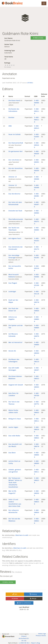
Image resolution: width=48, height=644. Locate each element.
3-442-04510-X (37, 362)
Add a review (38, 38)
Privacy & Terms (41, 636)
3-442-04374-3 (37, 302)
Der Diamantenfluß (16, 143)
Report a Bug (36, 643)
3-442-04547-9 (37, 370)
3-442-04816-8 (37, 429)
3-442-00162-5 (37, 241)
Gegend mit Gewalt (16, 385)
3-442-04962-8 (37, 521)
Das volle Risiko (14, 436)
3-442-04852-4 (37, 438)
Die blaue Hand (14, 100)
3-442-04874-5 (37, 446)
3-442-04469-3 (37, 328)
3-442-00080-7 (37, 230)
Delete (15, 599)
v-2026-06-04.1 (24, 643)
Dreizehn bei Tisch (15, 211)
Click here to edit (22, 535)
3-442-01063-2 (37, 137)
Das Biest (12, 453)
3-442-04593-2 (37, 387)
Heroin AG (12, 351)
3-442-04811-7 (37, 421)
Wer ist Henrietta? (15, 342)
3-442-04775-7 (37, 404)
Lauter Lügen (13, 427)
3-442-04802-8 (37, 412)
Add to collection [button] (24, 603)
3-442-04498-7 (37, 345)
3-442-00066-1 (37, 213)
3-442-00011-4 (37, 111)
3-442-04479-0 (37, 336)
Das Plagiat (13, 283)
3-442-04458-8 (37, 311)
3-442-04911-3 (37, 472)
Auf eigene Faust (15, 238)
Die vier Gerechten (16, 168)
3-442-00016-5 (37, 145)
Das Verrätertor (14, 194)
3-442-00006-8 (37, 103)
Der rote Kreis (14, 160)
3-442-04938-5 (37, 493)
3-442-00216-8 (37, 268)
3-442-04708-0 (37, 396)
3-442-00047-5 (37, 204)
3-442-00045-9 (37, 196)
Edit (15, 594)
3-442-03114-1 (37, 294)
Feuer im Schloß (14, 134)
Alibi (10, 126)
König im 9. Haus (15, 419)
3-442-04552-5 (37, 379)
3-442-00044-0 (37, 179)
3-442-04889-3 (37, 455)
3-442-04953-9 (37, 502)
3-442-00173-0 (37, 249)
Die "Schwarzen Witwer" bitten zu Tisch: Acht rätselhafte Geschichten (15, 483)
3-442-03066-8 (37, 277)
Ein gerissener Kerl (15, 151)
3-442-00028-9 (37, 154)
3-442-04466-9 (37, 319)
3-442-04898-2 (37, 463)
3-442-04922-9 (37, 480)
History (33, 594)
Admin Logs (42, 634)
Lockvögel (12, 292)
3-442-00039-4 (37, 171)
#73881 (30, 83)
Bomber (11, 117)
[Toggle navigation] (44, 3)
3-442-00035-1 (37, 162)
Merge (33, 599)
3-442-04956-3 (37, 512)
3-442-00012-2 (37, 128)
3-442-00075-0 (37, 221)
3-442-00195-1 (37, 258)
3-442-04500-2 (37, 353)
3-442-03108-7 (37, 285)
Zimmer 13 (13, 177)
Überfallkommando (16, 219)
